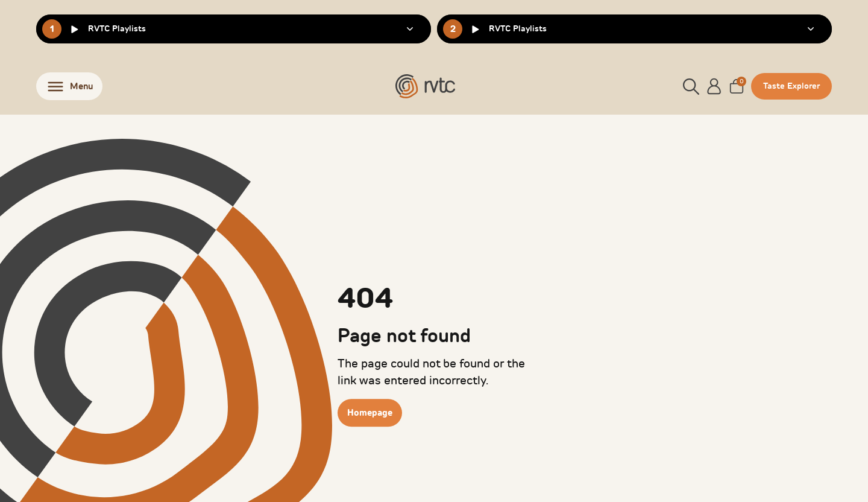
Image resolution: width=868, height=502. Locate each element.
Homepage (370, 413)
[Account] (714, 86)
